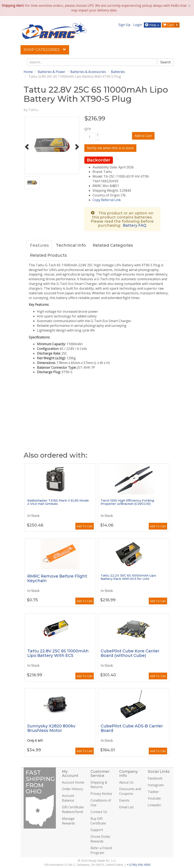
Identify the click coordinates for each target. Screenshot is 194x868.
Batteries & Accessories (88, 72)
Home (28, 72)
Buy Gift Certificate (98, 821)
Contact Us (99, 812)
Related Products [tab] (48, 255)
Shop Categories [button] (45, 50)
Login (138, 25)
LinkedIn (154, 805)
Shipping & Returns (99, 785)
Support (97, 830)
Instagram (156, 785)
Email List (126, 807)
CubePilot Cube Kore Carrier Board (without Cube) (130, 653)
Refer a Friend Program (101, 850)
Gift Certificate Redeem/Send (73, 809)
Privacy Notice (101, 794)
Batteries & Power (52, 72)
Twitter (153, 792)
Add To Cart (85, 526)
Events (124, 800)
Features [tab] (39, 245)
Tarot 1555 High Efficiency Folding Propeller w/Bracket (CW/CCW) (127, 502)
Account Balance (68, 798)
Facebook (155, 778)
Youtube (154, 798)
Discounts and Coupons (130, 791)
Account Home (73, 782)
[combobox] (92, 62)
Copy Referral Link (107, 200)
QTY (88, 129)
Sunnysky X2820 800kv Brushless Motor (51, 728)
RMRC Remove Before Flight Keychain (57, 578)
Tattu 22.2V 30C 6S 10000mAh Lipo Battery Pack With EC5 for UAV (128, 577)
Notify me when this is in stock (110, 148)
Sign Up (124, 25)
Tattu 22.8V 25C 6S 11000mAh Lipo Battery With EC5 (58, 653)
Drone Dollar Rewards (100, 839)
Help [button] (153, 25)
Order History (72, 789)
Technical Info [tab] (71, 245)
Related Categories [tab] (113, 245)
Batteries (118, 72)
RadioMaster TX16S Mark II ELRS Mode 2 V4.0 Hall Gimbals (58, 502)
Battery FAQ (135, 225)
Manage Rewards (68, 821)
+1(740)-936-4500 (139, 865)
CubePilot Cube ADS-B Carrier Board (132, 728)
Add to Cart (143, 136)
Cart (171, 25)
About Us (126, 782)
